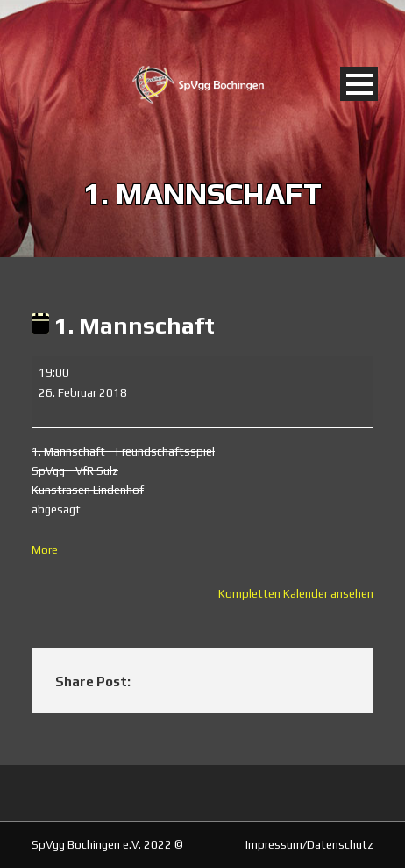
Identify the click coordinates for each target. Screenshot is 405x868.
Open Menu (359, 84)
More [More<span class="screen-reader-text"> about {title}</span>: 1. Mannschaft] (45, 550)
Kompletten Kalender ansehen (296, 594)
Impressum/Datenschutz (309, 845)
